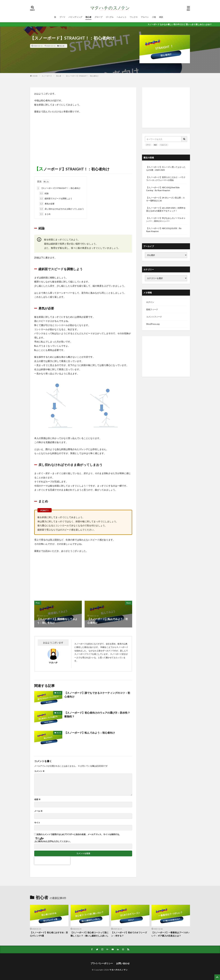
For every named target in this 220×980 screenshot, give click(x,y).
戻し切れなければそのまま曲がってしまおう (62, 209)
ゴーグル (110, 17)
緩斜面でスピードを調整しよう (56, 198)
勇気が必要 (47, 204)
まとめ (45, 214)
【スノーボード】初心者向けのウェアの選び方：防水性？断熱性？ (97, 715)
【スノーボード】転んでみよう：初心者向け (90, 733)
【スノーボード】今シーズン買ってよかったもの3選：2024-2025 (166, 168)
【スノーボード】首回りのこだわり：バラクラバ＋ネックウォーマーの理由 (166, 179)
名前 (37, 799)
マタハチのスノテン (118, 970)
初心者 (88, 17)
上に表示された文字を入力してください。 (53, 841)
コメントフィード (154, 317)
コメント (39, 771)
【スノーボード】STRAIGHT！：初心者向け (82, 76)
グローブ (98, 17)
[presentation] (52, 861)
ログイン (150, 302)
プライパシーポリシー (102, 963)
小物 (154, 17)
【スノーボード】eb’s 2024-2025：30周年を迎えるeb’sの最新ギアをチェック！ (166, 209)
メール (38, 811)
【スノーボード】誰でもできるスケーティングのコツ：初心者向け (97, 695)
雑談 (161, 17)
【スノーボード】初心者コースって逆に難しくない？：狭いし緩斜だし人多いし (90, 934)
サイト (37, 823)
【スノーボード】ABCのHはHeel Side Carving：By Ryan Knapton (163, 189)
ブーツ (62, 17)
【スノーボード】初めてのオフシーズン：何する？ (129, 934)
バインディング (75, 17)
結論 (44, 193)
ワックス (134, 17)
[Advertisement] (83, 136)
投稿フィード (152, 309)
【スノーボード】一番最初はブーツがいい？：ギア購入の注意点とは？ (170, 934)
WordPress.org (153, 324)
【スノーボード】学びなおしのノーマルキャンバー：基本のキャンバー (166, 220)
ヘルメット (122, 17)
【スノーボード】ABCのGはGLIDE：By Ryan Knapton (164, 230)
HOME (35, 76)
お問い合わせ (123, 963)
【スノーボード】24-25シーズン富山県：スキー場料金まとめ (165, 199)
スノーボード (47, 76)
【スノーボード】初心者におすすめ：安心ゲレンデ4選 (49, 934)
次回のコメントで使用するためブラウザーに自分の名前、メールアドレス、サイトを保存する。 (79, 834)
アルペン (145, 17)
